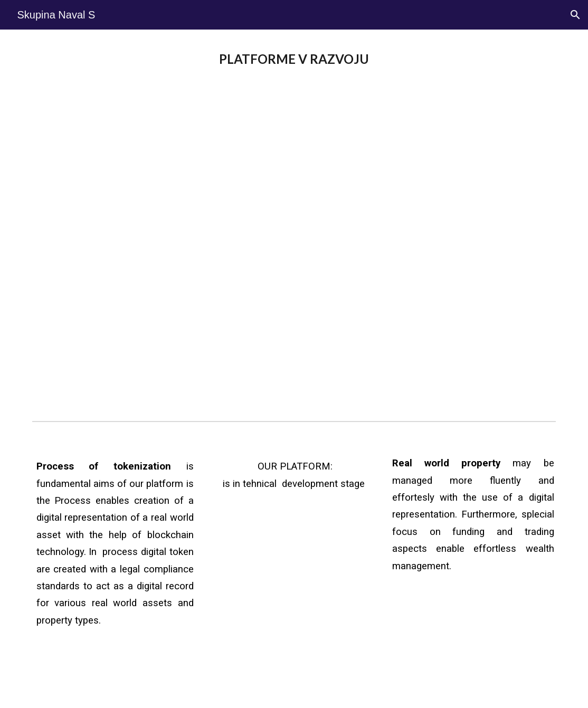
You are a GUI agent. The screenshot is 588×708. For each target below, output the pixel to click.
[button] (575, 15)
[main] (294, 59)
